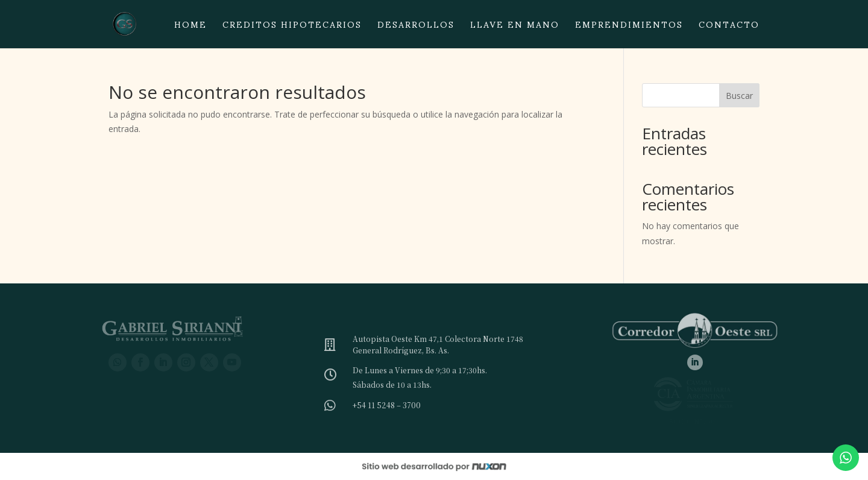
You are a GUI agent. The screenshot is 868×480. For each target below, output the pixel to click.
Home (190, 28)
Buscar (739, 96)
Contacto (729, 28)
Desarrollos (416, 28)
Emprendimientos (629, 28)
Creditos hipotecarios (292, 28)
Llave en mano (515, 28)
